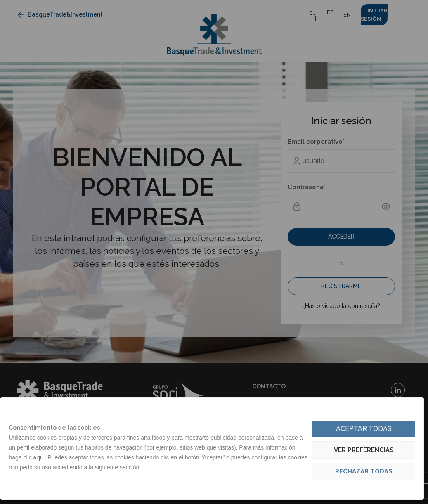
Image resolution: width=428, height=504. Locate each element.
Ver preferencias (364, 450)
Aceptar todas (364, 429)
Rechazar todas (364, 471)
